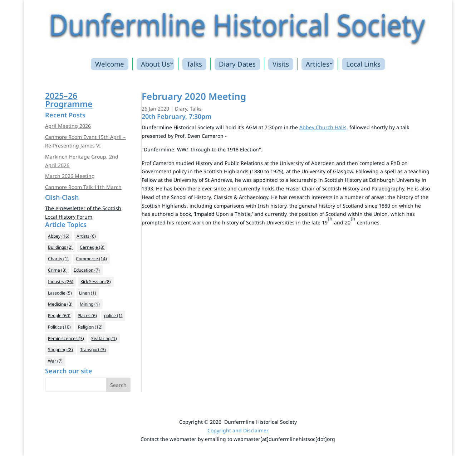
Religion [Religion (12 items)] (90, 327)
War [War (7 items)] (55, 361)
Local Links (363, 64)
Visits (281, 64)
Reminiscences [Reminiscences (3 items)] (66, 338)
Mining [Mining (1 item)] (90, 304)
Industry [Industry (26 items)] (61, 282)
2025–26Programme (69, 100)
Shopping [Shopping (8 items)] (60, 350)
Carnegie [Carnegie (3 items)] (92, 247)
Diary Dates (237, 64)
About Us (155, 64)
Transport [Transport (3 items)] (93, 350)
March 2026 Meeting (70, 176)
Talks (194, 64)
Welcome (110, 64)
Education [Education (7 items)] (87, 270)
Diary (181, 109)
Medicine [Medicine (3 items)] (60, 304)
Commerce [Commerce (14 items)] (91, 259)
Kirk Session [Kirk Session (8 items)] (96, 282)
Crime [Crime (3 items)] (57, 270)
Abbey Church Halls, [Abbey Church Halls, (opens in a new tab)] (324, 127)
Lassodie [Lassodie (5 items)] (60, 293)
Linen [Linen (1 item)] (88, 293)
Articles (318, 64)
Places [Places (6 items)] (87, 316)
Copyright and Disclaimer (238, 430)
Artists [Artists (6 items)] (86, 236)
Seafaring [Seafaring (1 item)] (104, 338)
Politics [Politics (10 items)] (59, 327)
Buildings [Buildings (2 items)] (60, 247)
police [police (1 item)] (113, 316)
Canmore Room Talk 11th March (83, 187)
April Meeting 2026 (68, 126)
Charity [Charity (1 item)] (58, 259)
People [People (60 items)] (59, 316)
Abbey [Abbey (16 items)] (59, 236)
